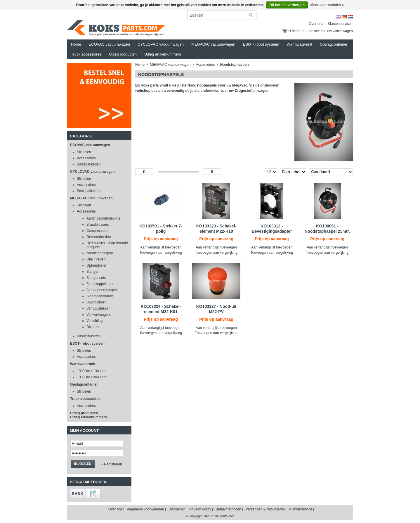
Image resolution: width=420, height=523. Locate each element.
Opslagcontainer (334, 44)
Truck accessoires (86, 54)
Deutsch (344, 17)
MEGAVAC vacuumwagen (213, 44)
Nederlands (350, 17)
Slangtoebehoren (100, 296)
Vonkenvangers (99, 315)
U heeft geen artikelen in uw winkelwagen (321, 31)
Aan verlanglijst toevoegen (161, 247)
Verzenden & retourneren (265, 509)
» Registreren (112, 464)
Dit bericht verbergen (287, 5)
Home (76, 44)
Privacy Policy (200, 509)
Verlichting (94, 321)
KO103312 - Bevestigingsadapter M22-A (272, 231)
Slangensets (96, 278)
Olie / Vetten (96, 259)
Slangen (93, 272)
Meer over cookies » (327, 5)
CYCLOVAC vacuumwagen (161, 44)
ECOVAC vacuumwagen (109, 44)
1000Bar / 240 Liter (92, 377)
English (338, 17)
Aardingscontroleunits (103, 218)
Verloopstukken (98, 308)
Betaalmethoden (228, 509)
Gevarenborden (99, 237)
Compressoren (98, 231)
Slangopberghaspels (102, 290)
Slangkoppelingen (100, 284)
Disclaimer (177, 509)
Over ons (316, 24)
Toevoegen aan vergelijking (161, 253)
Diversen (93, 327)
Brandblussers (98, 225)
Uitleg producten (123, 54)
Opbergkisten (97, 265)
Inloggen (83, 464)
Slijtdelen (84, 152)
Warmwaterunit (300, 44)
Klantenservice (339, 24)
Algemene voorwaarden (146, 509)
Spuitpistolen (97, 302)
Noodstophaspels (100, 253)
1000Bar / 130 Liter (92, 371)
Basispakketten (89, 164)
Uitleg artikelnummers (163, 54)
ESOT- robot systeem (261, 44)
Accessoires (86, 158)
